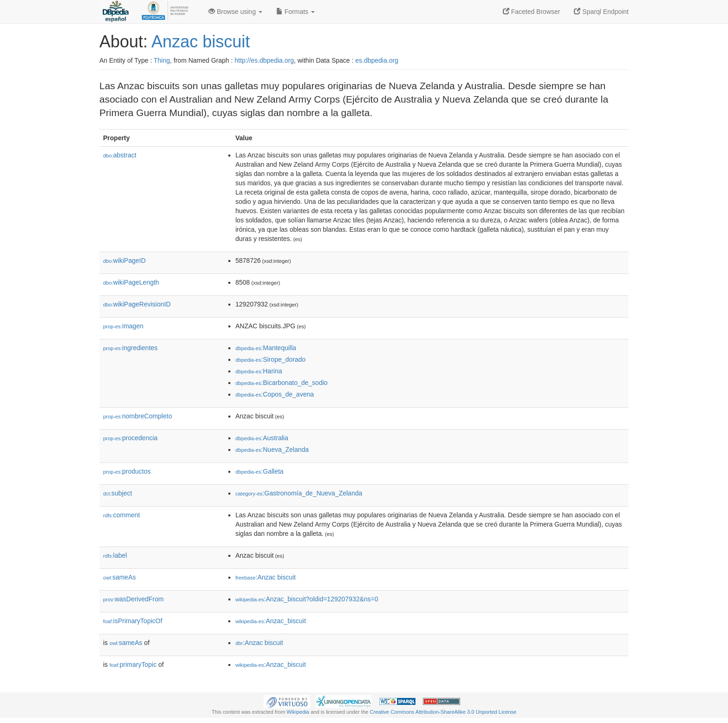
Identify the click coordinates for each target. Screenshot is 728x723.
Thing (162, 60)
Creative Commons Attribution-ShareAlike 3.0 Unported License (443, 712)
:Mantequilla (266, 348)
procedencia (130, 438)
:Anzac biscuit (266, 577)
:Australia (262, 438)
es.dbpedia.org (377, 60)
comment (121, 515)
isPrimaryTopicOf (133, 621)
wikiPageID (124, 261)
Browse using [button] (235, 12)
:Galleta (260, 471)
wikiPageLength (131, 282)
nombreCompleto (137, 416)
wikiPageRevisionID (137, 304)
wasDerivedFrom (133, 599)
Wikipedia (298, 712)
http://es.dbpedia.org (264, 60)
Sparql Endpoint (601, 12)
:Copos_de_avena (275, 394)
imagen (123, 326)
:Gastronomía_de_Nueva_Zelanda (299, 493)
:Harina (259, 371)
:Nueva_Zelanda (272, 449)
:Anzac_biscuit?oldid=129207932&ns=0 (307, 599)
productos (127, 471)
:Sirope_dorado (270, 359)
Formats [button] (296, 12)
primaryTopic (133, 664)
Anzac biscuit (201, 42)
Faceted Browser (532, 12)
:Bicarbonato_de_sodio (282, 383)
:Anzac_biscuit (271, 621)
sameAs (119, 577)
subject (117, 493)
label (115, 555)
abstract (120, 155)
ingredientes (130, 348)
